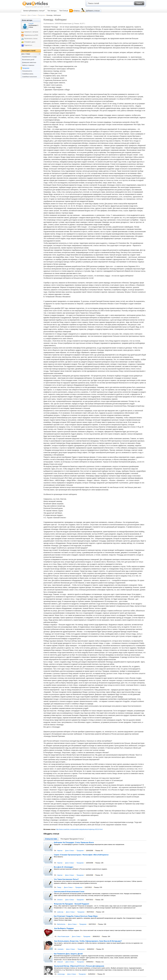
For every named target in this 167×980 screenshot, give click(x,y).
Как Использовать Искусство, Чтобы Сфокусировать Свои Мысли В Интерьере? (88, 941)
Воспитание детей (28, 60)
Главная (23, 15)
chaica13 (60, 962)
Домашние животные (29, 62)
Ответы (77, 11)
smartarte (60, 949)
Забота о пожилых (28, 65)
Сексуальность (27, 71)
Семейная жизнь (28, 74)
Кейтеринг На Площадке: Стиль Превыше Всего (74, 843)
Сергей (31, 24)
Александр (61, 974)
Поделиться (28, 45)
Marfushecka (61, 924)
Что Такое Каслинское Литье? (66, 879)
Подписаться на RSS (31, 35)
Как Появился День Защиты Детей (68, 954)
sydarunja (60, 912)
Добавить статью (93, 11)
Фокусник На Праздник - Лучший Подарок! (72, 904)
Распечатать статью (31, 39)
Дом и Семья (32, 15)
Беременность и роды (29, 57)
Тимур (59, 887)
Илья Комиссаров (63, 936)
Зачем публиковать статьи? (34, 11)
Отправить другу (30, 42)
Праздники (41, 15)
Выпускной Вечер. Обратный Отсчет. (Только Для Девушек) (79, 966)
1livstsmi (60, 900)
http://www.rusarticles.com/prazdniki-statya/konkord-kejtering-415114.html (79, 829)
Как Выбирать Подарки (64, 928)
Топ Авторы (52, 11)
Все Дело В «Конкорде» (64, 867)
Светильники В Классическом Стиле (69, 892)
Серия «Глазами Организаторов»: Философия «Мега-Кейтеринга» (81, 855)
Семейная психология (30, 77)
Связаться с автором (31, 32)
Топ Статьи (64, 11)
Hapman (60, 851)
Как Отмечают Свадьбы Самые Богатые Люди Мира (76, 916)
